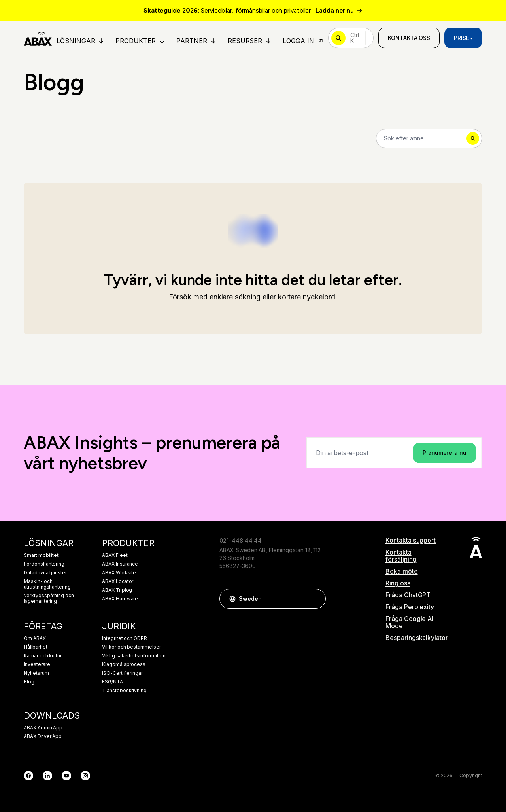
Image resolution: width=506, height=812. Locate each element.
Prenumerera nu (445, 453)
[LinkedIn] (47, 776)
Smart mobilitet (41, 555)
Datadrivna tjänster (45, 573)
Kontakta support (411, 540)
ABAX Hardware (120, 599)
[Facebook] (28, 776)
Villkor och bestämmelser (131, 647)
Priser (463, 38)
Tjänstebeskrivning (124, 691)
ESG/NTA (112, 682)
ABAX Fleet (115, 555)
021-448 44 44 (241, 540)
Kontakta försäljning (401, 556)
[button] (316, 599)
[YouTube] (66, 776)
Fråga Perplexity (410, 607)
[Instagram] (85, 776)
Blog (29, 682)
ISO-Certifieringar (122, 673)
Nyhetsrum (36, 673)
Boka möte (402, 571)
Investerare (37, 664)
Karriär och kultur (43, 656)
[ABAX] (38, 38)
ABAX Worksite (119, 573)
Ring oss (398, 583)
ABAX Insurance (120, 564)
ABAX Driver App (43, 736)
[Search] (429, 138)
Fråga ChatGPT (408, 595)
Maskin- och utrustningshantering (47, 584)
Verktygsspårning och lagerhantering (49, 598)
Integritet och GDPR (125, 638)
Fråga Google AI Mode (410, 622)
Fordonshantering (44, 564)
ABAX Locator (118, 581)
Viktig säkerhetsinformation (134, 656)
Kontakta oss (409, 38)
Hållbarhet (36, 647)
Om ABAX (35, 638)
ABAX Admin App (43, 728)
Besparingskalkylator (414, 638)
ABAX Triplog (117, 590)
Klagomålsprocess (124, 664)
